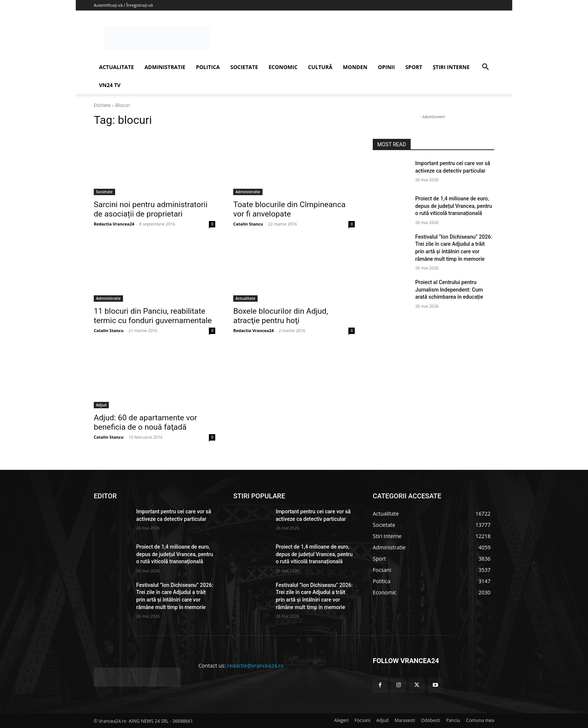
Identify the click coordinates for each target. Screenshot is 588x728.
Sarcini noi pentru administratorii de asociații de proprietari (151, 209)
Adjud (101, 405)
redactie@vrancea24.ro (256, 666)
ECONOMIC (283, 67)
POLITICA (208, 67)
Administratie (248, 192)
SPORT (414, 67)
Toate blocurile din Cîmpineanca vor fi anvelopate (289, 209)
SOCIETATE (244, 67)
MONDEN (355, 67)
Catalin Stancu (248, 224)
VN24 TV (110, 85)
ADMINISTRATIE (165, 67)
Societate (104, 192)
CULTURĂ (320, 67)
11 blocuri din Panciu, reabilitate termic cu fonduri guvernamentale (153, 316)
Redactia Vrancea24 (114, 224)
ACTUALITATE (116, 67)
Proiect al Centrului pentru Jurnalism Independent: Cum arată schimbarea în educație (449, 290)
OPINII (386, 67)
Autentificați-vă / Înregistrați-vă (123, 5)
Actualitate (245, 298)
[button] (485, 68)
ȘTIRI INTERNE (451, 67)
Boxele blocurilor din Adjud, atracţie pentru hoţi (281, 316)
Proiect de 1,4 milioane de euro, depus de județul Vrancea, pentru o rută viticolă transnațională (454, 206)
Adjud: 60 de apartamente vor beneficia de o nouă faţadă (145, 422)
